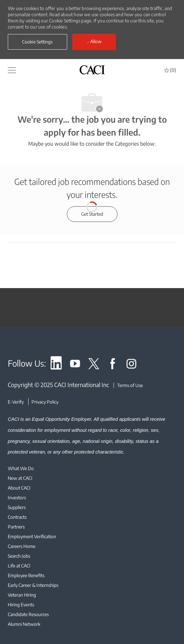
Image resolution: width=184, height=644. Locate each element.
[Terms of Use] (128, 385)
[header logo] (92, 70)
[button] (12, 70)
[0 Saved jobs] (170, 70)
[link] (56, 365)
